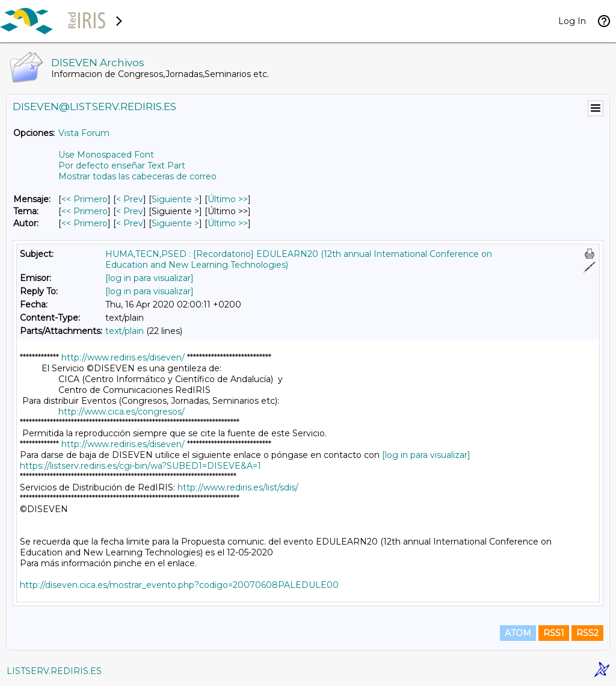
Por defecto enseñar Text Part (122, 165)
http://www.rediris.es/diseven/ (123, 357)
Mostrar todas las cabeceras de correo (137, 176)
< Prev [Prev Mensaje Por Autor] (130, 223)
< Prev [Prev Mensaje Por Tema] (130, 211)
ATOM (518, 633)
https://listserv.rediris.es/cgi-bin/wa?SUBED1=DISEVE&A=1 (140, 466)
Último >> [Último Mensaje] (228, 199)
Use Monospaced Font (106, 155)
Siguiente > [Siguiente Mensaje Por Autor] (175, 223)
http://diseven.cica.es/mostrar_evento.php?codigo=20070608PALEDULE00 (179, 585)
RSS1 (554, 633)
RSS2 (587, 633)
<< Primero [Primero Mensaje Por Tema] (85, 211)
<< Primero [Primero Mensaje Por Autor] (85, 223)
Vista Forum (84, 133)
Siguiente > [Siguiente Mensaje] (175, 199)
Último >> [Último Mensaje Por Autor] (228, 223)
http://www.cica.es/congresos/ (122, 412)
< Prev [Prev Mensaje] (130, 199)
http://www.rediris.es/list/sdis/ (238, 487)
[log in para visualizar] (149, 278)
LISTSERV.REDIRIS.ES (54, 671)
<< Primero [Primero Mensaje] (85, 199)
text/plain (125, 331)
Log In (572, 21)
